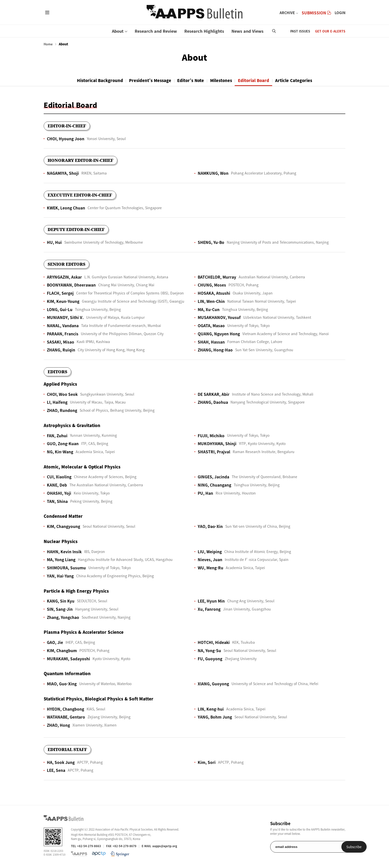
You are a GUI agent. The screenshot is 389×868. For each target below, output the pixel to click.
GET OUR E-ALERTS (330, 31)
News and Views (247, 31)
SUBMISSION (316, 13)
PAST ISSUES (300, 31)
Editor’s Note (190, 80)
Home (48, 44)
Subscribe (333, 847)
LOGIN (340, 13)
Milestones (223, 80)
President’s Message (146, 80)
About (118, 31)
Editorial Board (258, 80)
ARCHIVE (287, 13)
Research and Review (156, 31)
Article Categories (301, 80)
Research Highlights (204, 31)
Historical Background (93, 80)
